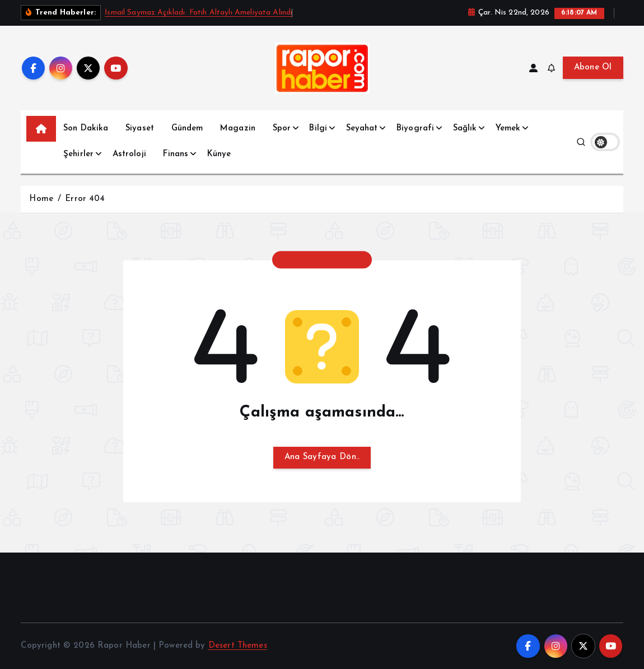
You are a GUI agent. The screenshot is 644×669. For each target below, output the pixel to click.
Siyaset (140, 128)
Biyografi (415, 128)
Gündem (187, 128)
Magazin (238, 128)
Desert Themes (238, 646)
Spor (282, 128)
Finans (176, 154)
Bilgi (318, 128)
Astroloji (129, 154)
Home (41, 199)
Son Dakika (86, 128)
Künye (219, 154)
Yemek (508, 128)
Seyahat (362, 128)
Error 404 (85, 199)
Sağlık (465, 128)
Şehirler (78, 154)
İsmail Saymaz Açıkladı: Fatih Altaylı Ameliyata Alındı (199, 13)
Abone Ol (593, 67)
